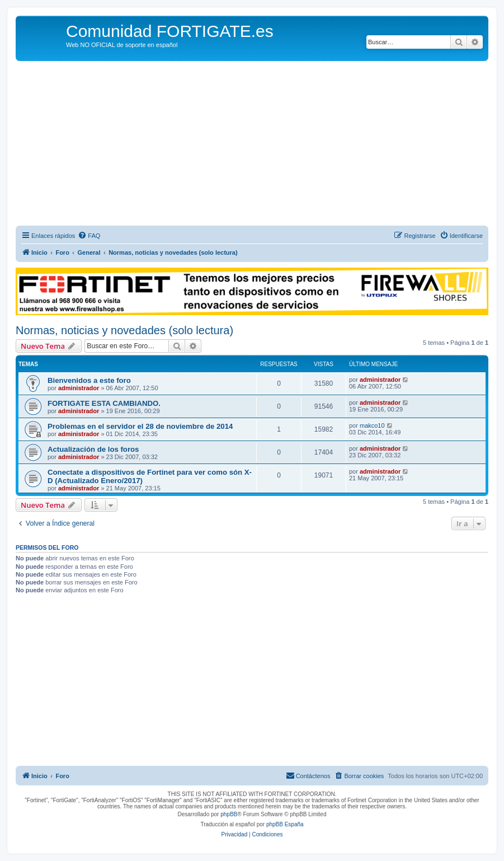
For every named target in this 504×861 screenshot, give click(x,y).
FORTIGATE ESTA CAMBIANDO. (104, 403)
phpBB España (285, 824)
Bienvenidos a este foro (89, 380)
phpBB (229, 814)
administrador (79, 388)
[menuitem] (89, 236)
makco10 (372, 425)
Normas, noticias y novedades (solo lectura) (124, 330)
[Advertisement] (252, 145)
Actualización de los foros (93, 449)
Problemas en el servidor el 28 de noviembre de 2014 (140, 426)
